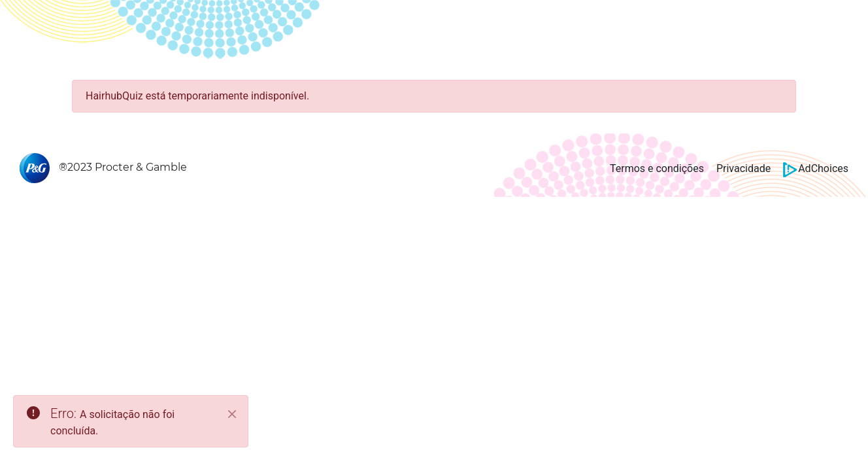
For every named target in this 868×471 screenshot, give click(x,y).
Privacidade (743, 168)
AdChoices (816, 168)
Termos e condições (657, 168)
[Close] (232, 414)
